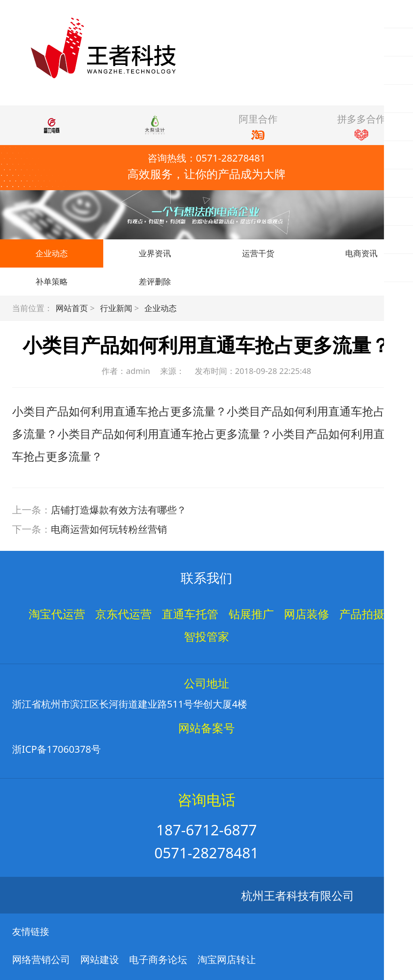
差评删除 (155, 281)
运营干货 (258, 253)
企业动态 (52, 253)
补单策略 (52, 281)
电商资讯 (361, 253)
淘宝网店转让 (227, 959)
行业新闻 (116, 308)
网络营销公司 (41, 959)
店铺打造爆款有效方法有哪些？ (119, 510)
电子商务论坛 (158, 959)
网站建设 (100, 959)
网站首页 (72, 308)
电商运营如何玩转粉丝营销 (109, 529)
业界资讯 (155, 253)
